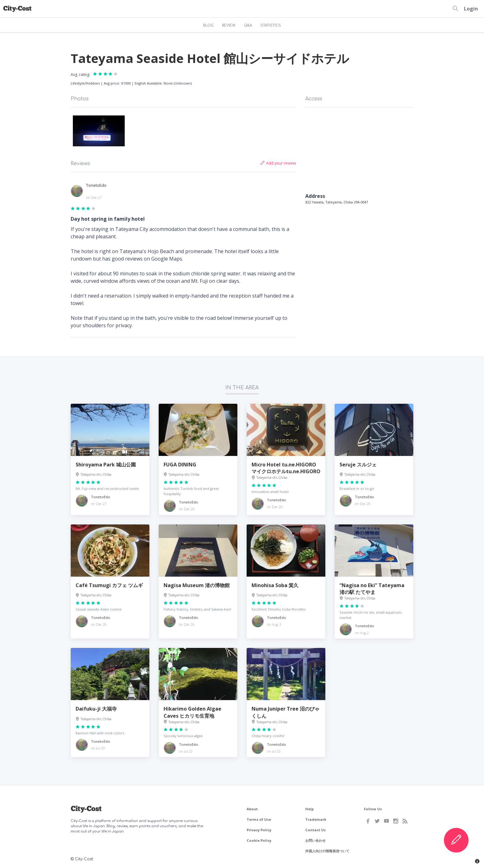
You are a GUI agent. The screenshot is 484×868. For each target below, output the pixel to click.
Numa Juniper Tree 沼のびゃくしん (286, 712)
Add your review (278, 163)
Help (309, 809)
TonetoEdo (96, 185)
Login (471, 9)
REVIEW (229, 25)
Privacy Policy (259, 830)
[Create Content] (456, 840)
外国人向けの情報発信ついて (327, 851)
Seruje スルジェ (358, 465)
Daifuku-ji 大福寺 (96, 709)
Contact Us (315, 830)
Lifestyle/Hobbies (85, 83)
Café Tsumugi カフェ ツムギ (109, 585)
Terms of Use (259, 819)
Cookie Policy (259, 840)
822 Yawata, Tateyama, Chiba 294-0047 (337, 202)
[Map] (359, 151)
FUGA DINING (180, 465)
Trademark (316, 819)
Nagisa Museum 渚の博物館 (197, 585)
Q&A (248, 25)
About (252, 809)
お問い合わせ (315, 840)
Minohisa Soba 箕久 (275, 585)
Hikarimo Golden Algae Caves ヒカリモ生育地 (192, 712)
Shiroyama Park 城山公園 (106, 465)
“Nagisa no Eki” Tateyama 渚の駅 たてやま (372, 589)
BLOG (208, 25)
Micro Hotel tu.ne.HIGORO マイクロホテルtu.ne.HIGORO (286, 468)
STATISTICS (271, 25)
